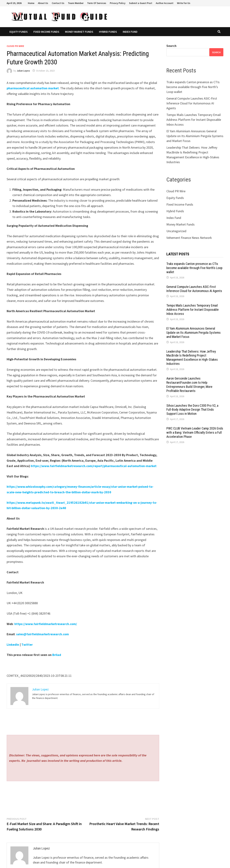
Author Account (165, 3)
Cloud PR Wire (15, 46)
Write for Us (184, 3)
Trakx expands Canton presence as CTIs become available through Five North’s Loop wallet (193, 87)
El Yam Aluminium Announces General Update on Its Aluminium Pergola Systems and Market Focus (195, 136)
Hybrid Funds (108, 32)
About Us (43, 3)
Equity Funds (19, 32)
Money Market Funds (79, 32)
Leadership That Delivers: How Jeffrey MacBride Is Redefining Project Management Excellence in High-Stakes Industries (192, 358)
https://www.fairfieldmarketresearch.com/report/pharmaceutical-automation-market (94, 466)
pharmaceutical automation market (33, 88)
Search (171, 46)
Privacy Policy (118, 3)
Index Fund (130, 32)
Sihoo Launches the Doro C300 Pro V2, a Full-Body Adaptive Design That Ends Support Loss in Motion (192, 410)
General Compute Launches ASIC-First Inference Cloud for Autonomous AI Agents (192, 103)
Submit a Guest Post (141, 3)
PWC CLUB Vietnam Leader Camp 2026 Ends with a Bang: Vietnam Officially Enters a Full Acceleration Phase (195, 432)
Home (31, 3)
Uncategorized (176, 231)
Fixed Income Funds (46, 32)
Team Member (76, 3)
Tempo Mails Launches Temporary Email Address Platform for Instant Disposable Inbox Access (194, 120)
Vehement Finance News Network (189, 238)
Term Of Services (97, 3)
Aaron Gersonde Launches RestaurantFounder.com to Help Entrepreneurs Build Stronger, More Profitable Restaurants (189, 385)
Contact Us (58, 3)
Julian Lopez (23, 71)
